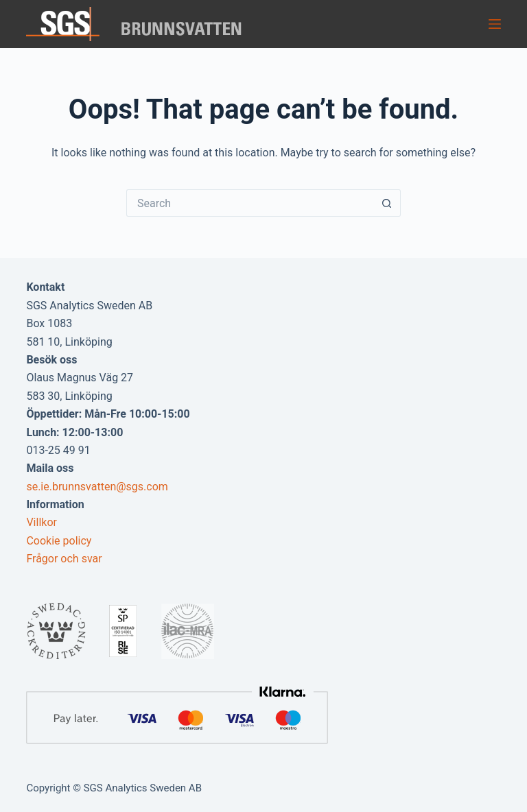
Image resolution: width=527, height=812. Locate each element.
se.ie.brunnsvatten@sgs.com (97, 487)
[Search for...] (250, 203)
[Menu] (495, 24)
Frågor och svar (64, 559)
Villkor (42, 522)
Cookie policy (59, 541)
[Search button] (387, 203)
